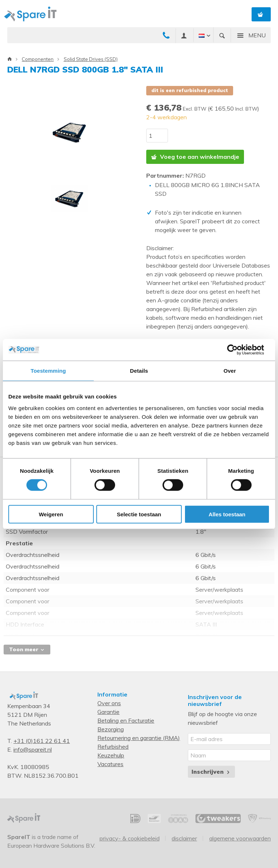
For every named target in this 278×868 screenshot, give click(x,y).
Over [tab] (230, 371)
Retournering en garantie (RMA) (139, 738)
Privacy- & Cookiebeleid (130, 838)
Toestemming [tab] (49, 371)
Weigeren (51, 514)
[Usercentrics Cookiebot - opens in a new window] (238, 350)
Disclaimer (184, 838)
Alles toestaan (227, 514)
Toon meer (27, 649)
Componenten (38, 59)
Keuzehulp (111, 755)
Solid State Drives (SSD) (91, 59)
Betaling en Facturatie (126, 720)
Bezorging (111, 729)
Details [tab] (139, 371)
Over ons (109, 703)
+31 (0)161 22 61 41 (42, 741)
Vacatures (110, 764)
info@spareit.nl (33, 749)
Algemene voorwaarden (240, 838)
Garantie (108, 712)
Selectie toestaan (139, 514)
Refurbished (113, 747)
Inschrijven (211, 772)
